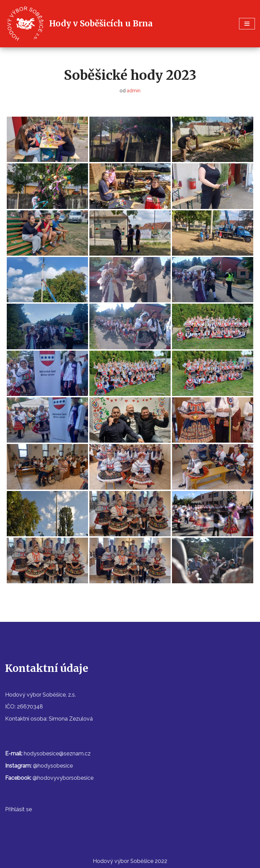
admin (134, 90)
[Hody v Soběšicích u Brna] (79, 24)
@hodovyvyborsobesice (63, 778)
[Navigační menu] (247, 24)
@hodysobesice (53, 766)
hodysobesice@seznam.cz (57, 754)
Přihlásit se (18, 809)
